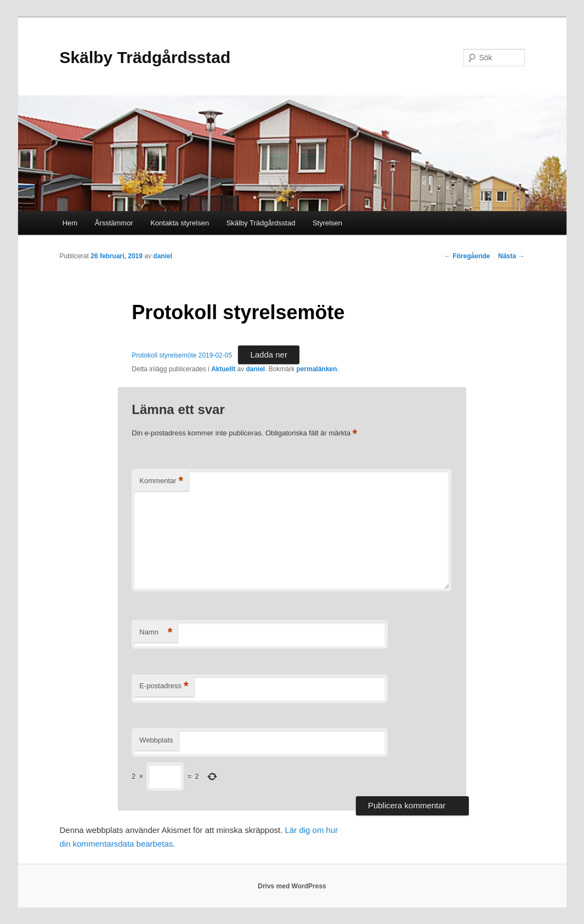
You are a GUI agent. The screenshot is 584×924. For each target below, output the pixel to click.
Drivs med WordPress (292, 886)
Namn (156, 633)
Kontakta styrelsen (180, 223)
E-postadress (164, 686)
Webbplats (156, 740)
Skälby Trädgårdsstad (145, 57)
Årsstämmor (114, 223)
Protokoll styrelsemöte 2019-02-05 (182, 355)
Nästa (511, 256)
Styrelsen (327, 223)
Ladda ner (269, 355)
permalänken (317, 369)
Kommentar (161, 481)
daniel (163, 256)
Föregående (467, 256)
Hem (70, 223)
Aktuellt (223, 369)
